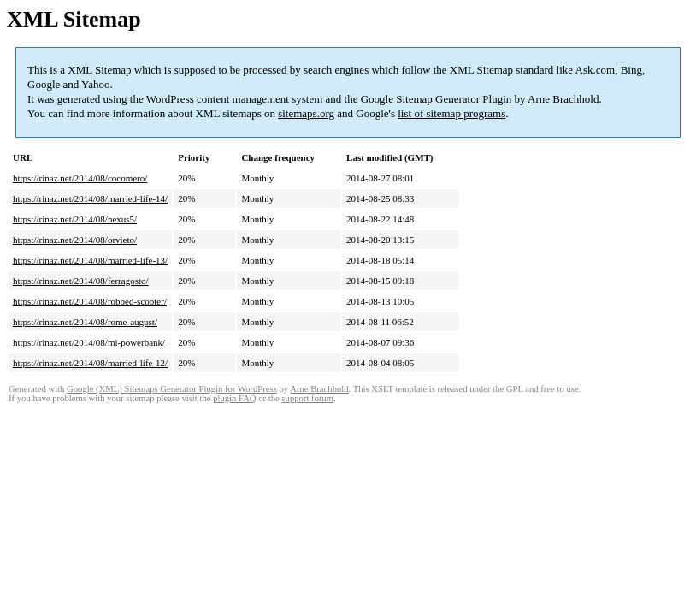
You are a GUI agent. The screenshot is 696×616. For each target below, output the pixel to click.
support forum (307, 398)
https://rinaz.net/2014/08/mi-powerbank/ (89, 342)
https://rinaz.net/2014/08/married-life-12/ (90, 363)
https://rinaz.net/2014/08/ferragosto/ (81, 281)
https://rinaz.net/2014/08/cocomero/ (80, 178)
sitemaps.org (306, 113)
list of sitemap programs (451, 113)
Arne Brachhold (563, 99)
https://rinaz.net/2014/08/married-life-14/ (90, 198)
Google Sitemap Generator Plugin (436, 99)
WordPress (170, 99)
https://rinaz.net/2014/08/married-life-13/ (90, 260)
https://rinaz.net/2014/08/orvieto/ (75, 240)
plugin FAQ (234, 398)
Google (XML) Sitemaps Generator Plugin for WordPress (172, 389)
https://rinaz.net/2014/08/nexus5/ (75, 219)
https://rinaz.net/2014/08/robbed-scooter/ (90, 301)
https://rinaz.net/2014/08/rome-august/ (85, 322)
